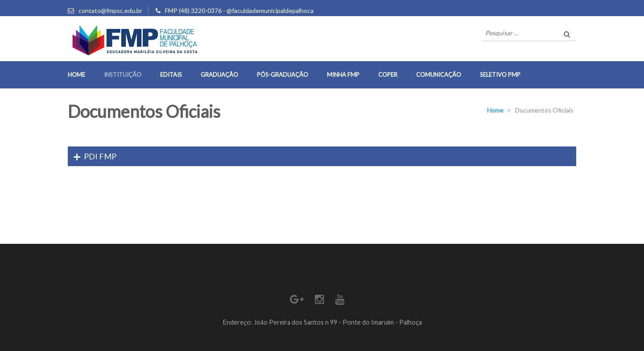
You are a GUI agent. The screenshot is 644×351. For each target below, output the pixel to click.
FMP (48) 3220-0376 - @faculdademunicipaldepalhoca (239, 10)
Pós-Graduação (283, 75)
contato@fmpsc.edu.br (110, 10)
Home (76, 75)
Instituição (123, 75)
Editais (171, 75)
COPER (388, 75)
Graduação (219, 75)
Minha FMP (343, 75)
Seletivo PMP (500, 75)
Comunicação (439, 75)
